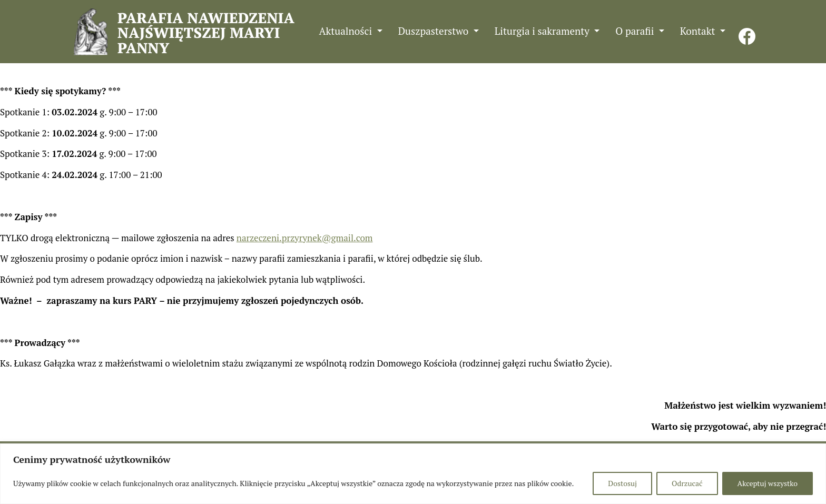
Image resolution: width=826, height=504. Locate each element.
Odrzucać (687, 483)
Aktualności (347, 31)
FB (747, 31)
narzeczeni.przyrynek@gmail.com (305, 238)
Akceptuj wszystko (768, 483)
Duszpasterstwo (435, 31)
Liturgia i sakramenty (543, 31)
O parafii (636, 31)
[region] (413, 474)
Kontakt (699, 31)
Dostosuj (622, 483)
